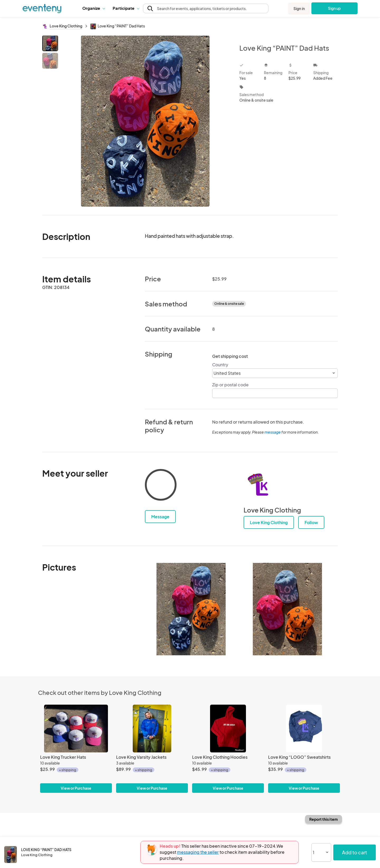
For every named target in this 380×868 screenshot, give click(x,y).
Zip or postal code (230, 385)
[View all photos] (145, 121)
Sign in (299, 8)
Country (220, 365)
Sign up (334, 8)
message (273, 432)
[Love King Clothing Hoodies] (228, 729)
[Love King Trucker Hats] (76, 729)
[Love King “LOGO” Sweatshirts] (304, 729)
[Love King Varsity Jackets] (152, 729)
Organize (94, 8)
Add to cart (355, 852)
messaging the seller (198, 852)
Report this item (324, 819)
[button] (94, 8)
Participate (126, 8)
